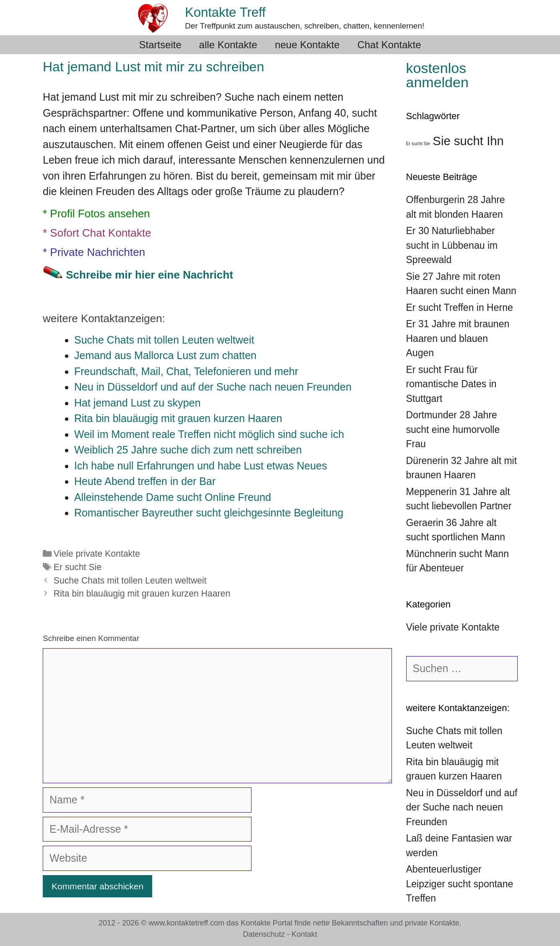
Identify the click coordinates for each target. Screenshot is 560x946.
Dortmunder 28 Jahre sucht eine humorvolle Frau (453, 429)
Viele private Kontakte (97, 554)
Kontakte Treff (225, 12)
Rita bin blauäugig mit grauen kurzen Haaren (142, 594)
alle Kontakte (228, 45)
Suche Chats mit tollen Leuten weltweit (130, 581)
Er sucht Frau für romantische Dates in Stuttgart (451, 384)
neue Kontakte (307, 45)
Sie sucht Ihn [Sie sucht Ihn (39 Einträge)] (468, 141)
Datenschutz (264, 934)
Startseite (160, 45)
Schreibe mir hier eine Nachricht (149, 275)
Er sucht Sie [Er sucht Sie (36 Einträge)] (418, 143)
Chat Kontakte (389, 45)
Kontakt (305, 934)
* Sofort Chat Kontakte (97, 233)
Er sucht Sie (78, 567)
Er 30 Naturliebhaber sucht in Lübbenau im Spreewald (452, 245)
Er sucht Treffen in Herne (460, 308)
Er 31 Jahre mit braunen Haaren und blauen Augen (458, 338)
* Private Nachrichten (94, 252)
